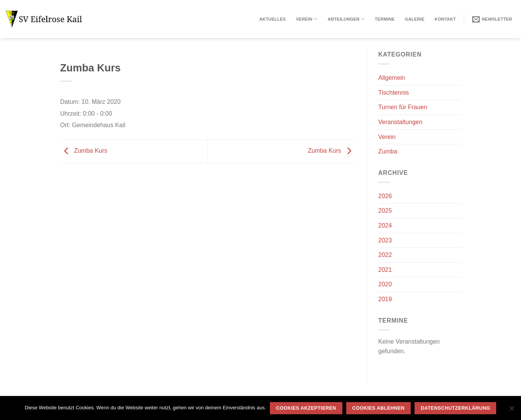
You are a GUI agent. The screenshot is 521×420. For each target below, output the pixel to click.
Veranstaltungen (400, 122)
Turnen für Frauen (403, 107)
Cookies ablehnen (378, 408)
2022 (385, 255)
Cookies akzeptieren (306, 408)
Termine (385, 19)
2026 (385, 196)
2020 (385, 284)
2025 (385, 211)
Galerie (415, 19)
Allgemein (392, 78)
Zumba (388, 151)
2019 (385, 299)
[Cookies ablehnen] (511, 410)
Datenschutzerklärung (455, 408)
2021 (385, 270)
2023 (385, 240)
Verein (306, 19)
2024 (385, 225)
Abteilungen (346, 19)
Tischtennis (394, 93)
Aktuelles (272, 19)
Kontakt (445, 19)
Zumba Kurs (84, 151)
